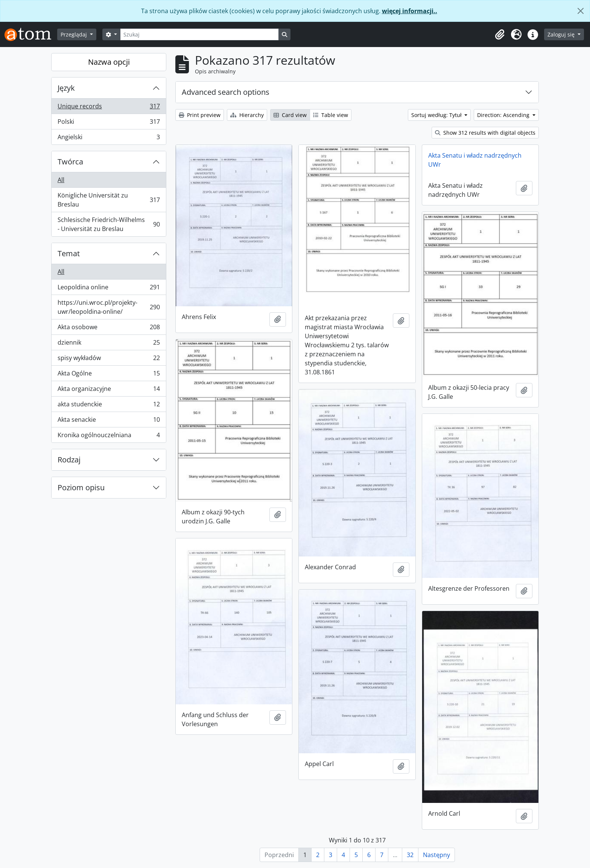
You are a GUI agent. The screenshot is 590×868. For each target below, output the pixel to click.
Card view (290, 115)
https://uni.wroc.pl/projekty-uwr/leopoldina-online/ (109, 307)
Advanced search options (226, 92)
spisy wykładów (109, 360)
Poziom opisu (81, 487)
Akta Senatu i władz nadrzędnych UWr (475, 160)
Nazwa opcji (109, 62)
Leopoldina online (109, 289)
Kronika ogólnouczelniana (109, 436)
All (61, 180)
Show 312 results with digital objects (485, 133)
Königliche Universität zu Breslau (109, 200)
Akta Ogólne (109, 375)
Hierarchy (247, 115)
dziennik (109, 344)
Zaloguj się (562, 34)
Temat (69, 253)
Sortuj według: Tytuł (437, 115)
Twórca (70, 162)
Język (66, 88)
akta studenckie (109, 406)
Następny (436, 855)
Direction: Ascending (504, 115)
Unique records (109, 108)
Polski (109, 123)
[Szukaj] (199, 34)
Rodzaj (69, 460)
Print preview (200, 115)
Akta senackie (109, 421)
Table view (331, 115)
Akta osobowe (109, 329)
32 (410, 855)
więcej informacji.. (410, 11)
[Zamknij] (581, 11)
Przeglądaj (75, 34)
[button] (500, 35)
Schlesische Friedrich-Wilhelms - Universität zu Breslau (109, 224)
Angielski (109, 138)
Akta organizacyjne (109, 390)
